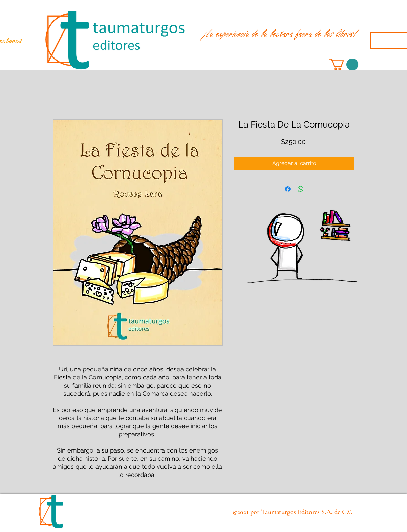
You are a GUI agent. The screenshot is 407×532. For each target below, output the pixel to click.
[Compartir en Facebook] (288, 189)
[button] (344, 64)
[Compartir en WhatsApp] (301, 189)
